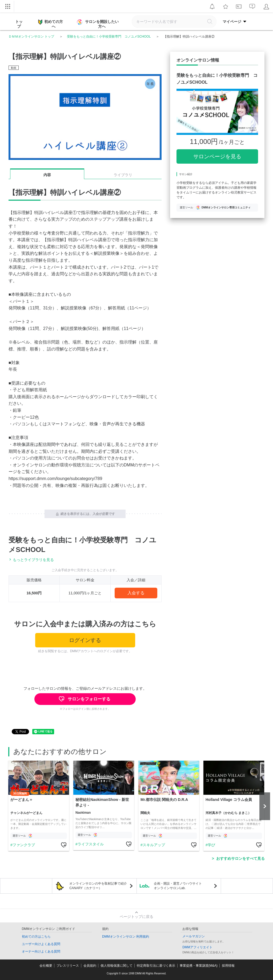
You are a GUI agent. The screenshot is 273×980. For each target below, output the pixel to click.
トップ (19, 24)
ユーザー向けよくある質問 (41, 944)
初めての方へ (51, 24)
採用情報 (228, 966)
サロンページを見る (217, 156)
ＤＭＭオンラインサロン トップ (31, 37)
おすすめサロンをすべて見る (240, 858)
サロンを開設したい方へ (98, 24)
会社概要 (46, 966)
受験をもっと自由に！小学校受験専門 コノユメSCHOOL (109, 37)
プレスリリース (68, 966)
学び (211, 845)
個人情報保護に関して (117, 966)
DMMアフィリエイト (197, 947)
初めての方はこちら (36, 937)
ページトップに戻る (136, 917)
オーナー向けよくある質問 (41, 951)
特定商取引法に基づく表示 (156, 966)
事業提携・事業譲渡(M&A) (199, 966)
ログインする (85, 640)
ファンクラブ (24, 845)
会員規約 (90, 966)
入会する (136, 593)
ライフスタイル (91, 844)
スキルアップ (154, 845)
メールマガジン (194, 936)
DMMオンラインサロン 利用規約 (126, 937)
